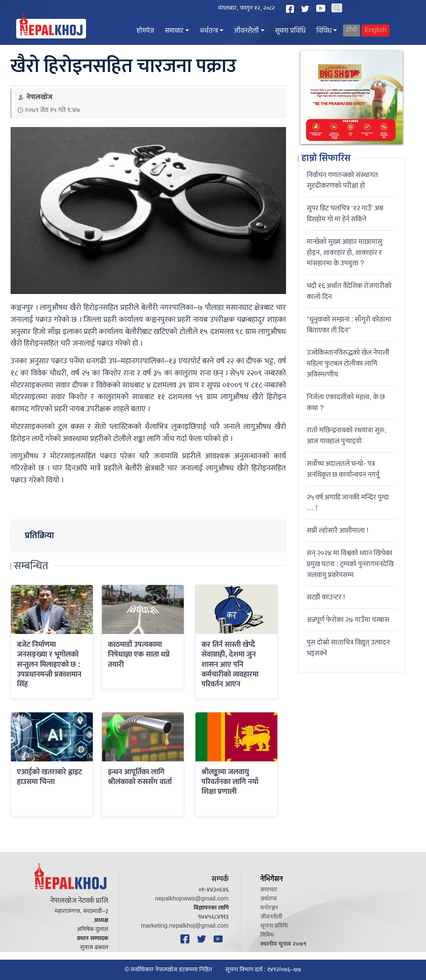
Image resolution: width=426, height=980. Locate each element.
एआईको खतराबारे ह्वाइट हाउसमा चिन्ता (49, 777)
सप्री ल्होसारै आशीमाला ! (338, 530)
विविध (324, 31)
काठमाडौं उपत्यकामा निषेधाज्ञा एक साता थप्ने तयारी (139, 655)
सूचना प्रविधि (290, 31)
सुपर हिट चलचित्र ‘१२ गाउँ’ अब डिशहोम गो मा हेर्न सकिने (345, 214)
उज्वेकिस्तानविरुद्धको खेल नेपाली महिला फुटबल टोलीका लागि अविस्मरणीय (348, 363)
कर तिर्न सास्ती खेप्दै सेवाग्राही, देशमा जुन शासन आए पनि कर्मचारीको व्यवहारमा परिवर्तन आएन (230, 664)
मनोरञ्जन (269, 908)
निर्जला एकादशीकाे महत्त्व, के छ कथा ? (346, 402)
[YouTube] (322, 8)
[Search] (337, 8)
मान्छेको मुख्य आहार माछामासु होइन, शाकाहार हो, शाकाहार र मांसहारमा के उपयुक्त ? (344, 253)
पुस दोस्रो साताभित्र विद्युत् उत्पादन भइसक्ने (348, 648)
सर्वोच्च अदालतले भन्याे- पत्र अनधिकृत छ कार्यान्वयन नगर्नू (343, 469)
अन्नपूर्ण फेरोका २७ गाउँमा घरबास (348, 620)
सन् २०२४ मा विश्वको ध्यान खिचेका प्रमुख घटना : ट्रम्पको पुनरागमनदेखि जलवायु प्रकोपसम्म (350, 564)
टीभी (351, 30)
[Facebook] (291, 9)
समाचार (174, 31)
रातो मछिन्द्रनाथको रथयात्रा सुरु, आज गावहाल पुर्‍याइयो (347, 436)
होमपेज (145, 31)
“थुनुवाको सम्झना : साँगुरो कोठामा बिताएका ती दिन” (349, 325)
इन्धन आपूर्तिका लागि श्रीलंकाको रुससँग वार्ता (140, 777)
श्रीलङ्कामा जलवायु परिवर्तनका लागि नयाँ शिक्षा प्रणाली (230, 782)
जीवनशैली (246, 31)
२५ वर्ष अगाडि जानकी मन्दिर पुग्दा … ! (348, 503)
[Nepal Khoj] (51, 29)
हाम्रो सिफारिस (326, 159)
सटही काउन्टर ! (326, 597)
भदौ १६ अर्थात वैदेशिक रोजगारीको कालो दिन (349, 291)
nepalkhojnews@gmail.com (192, 899)
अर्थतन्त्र (209, 31)
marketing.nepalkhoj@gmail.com (185, 926)
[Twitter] (306, 9)
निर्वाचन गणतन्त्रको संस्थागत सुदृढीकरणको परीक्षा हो (342, 180)
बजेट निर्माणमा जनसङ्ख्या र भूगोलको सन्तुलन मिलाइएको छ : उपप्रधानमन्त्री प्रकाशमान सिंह (49, 664)
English (375, 30)
